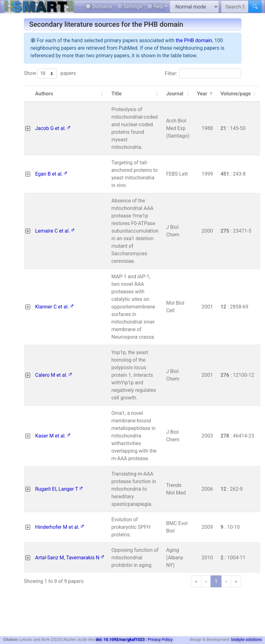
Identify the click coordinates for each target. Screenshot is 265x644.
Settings (130, 6)
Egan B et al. (51, 174)
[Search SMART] (235, 7)
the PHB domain (194, 40)
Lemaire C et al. (55, 231)
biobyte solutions (247, 639)
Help (156, 6)
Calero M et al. (54, 375)
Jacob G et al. (53, 128)
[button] (102, 94)
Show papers (50, 73)
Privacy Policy (160, 639)
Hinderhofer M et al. (60, 527)
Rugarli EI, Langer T (59, 489)
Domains (99, 6)
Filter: (171, 73)
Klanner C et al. (54, 307)
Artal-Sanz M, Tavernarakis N (70, 558)
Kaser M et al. (53, 436)
